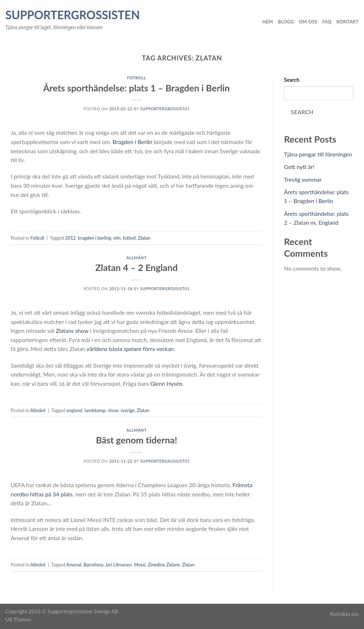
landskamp (95, 410)
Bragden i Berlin (132, 142)
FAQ (327, 22)
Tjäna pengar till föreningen (318, 154)
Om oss (308, 22)
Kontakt (348, 22)
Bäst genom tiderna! (137, 440)
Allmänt (137, 258)
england (74, 410)
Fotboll (136, 78)
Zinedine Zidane (164, 565)
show (113, 410)
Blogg (286, 22)
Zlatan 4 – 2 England (136, 267)
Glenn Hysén (166, 383)
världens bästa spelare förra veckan (130, 349)
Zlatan (144, 238)
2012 (70, 238)
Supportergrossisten (73, 15)
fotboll (129, 238)
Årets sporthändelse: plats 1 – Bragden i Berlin (136, 88)
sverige (128, 410)
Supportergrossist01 (165, 109)
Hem (268, 22)
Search (292, 80)
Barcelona (93, 565)
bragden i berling (95, 238)
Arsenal (74, 565)
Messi (140, 565)
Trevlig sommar (303, 179)
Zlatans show (72, 331)
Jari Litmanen (119, 565)
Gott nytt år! (299, 167)
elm (117, 238)
